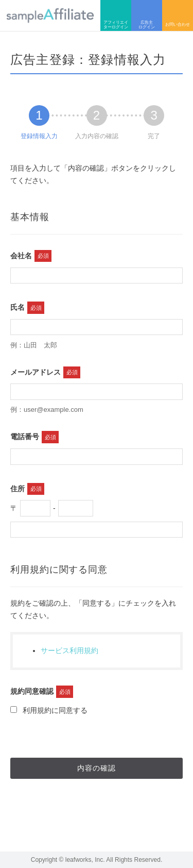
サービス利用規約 (69, 650)
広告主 (147, 15)
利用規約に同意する (49, 710)
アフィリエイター (116, 15)
